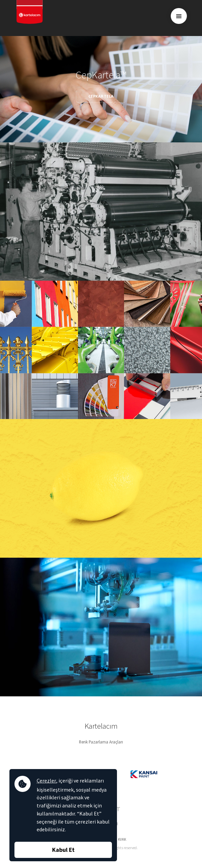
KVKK (122, 839)
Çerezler (46, 780)
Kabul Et (63, 850)
